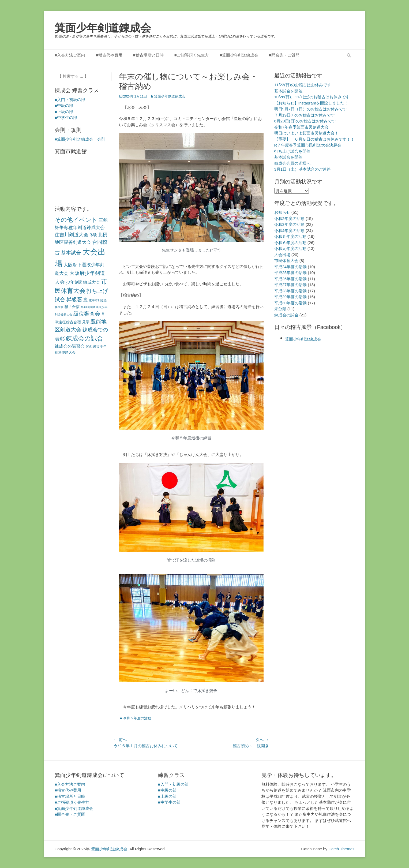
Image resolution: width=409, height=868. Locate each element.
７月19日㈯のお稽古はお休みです (305, 115)
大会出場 (282, 255)
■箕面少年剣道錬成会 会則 (80, 139)
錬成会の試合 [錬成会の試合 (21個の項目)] (85, 338)
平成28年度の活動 (291, 291)
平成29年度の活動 (291, 297)
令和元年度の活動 (290, 248)
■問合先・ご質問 (284, 55)
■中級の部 (64, 105)
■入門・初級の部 (70, 100)
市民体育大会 (286, 261)
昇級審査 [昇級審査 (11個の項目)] (77, 300)
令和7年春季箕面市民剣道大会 (301, 127)
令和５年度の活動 (137, 718)
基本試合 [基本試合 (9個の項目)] (71, 253)
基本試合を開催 (288, 91)
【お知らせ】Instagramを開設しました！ (311, 103)
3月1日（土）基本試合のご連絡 (303, 169)
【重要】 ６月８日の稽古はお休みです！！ (314, 139)
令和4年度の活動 (289, 231)
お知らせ (282, 212)
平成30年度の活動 (291, 303)
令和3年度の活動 (289, 224)
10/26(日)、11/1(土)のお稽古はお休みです (312, 97)
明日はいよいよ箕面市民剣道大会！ (306, 133)
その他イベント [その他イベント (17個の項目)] (76, 220)
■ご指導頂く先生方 (192, 55)
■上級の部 (64, 112)
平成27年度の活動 (291, 285)
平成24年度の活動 (291, 267)
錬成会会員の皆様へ (292, 163)
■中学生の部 (66, 117)
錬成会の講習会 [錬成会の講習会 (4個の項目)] (70, 346)
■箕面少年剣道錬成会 (239, 55)
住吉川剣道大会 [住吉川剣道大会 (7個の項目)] (72, 235)
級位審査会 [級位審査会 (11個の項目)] (87, 314)
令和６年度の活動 (290, 243)
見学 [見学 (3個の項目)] (86, 322)
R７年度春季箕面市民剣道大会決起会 (308, 145)
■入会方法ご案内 (70, 55)
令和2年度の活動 (289, 218)
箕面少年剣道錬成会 (103, 28)
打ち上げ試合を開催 (292, 151)
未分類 (280, 309)
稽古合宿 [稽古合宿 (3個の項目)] (72, 307)
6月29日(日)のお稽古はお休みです (305, 121)
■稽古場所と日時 (148, 55)
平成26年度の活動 (291, 279)
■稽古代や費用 (109, 55)
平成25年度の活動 (291, 273)
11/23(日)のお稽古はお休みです (303, 85)
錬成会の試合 (286, 315)
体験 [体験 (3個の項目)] (93, 235)
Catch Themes (341, 849)
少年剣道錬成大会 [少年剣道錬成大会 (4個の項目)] (83, 282)
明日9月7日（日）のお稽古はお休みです (311, 109)
